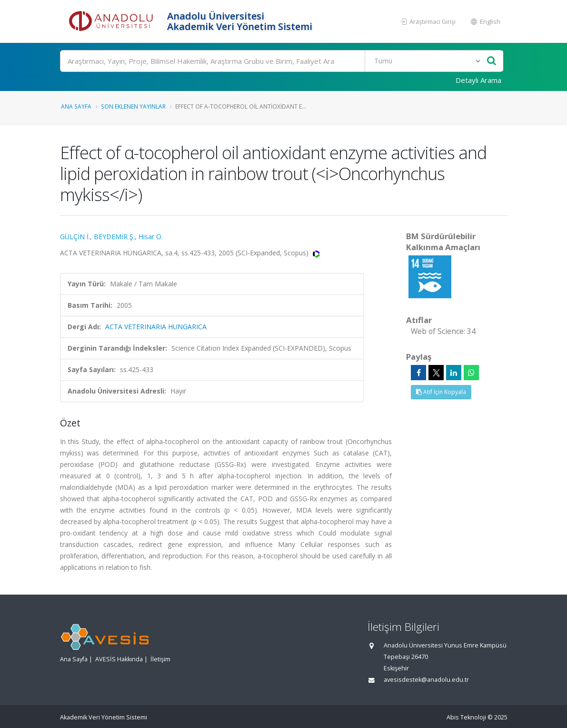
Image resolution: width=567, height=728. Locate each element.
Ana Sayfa (76, 106)
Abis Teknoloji (466, 717)
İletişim (160, 659)
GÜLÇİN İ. (75, 237)
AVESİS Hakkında (119, 659)
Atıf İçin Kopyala (441, 392)
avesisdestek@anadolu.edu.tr (426, 680)
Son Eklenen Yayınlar (133, 106)
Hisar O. (151, 237)
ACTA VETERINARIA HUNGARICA (156, 327)
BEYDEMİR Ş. (114, 237)
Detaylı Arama (478, 80)
